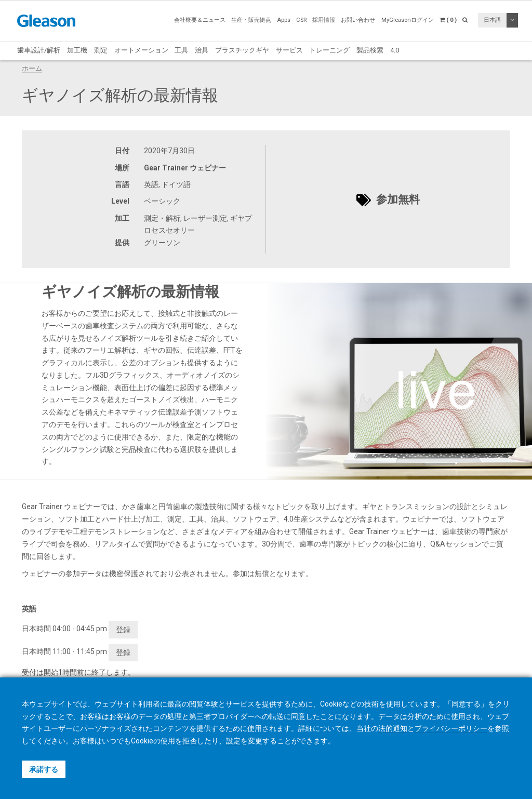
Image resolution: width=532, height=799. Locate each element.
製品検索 (370, 50)
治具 (202, 50)
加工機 (77, 50)
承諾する (44, 769)
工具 (181, 50)
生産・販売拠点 (251, 20)
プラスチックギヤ (242, 50)
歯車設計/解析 (39, 50)
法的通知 (393, 728)
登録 (123, 630)
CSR (301, 20)
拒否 (190, 741)
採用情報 (324, 20)
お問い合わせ (358, 20)
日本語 (492, 20)
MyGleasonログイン (408, 20)
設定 (233, 741)
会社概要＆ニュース (200, 20)
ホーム (32, 68)
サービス (289, 50)
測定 (101, 50)
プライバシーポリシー (451, 728)
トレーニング (329, 50)
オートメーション (141, 50)
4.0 (395, 50)
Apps (284, 20)
